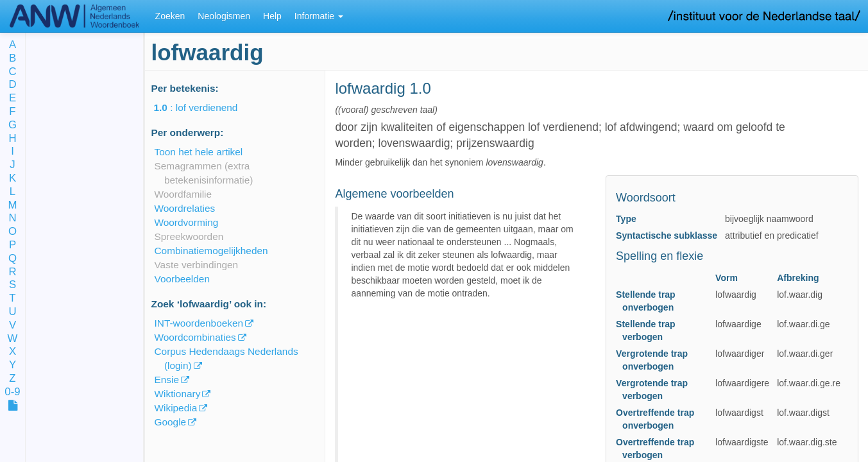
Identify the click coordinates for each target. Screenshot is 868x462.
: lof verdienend (205, 107)
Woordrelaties (185, 208)
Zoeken (170, 16)
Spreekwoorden (189, 236)
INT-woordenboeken (199, 323)
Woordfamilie (183, 194)
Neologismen (224, 16)
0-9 (12, 392)
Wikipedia (176, 408)
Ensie (167, 380)
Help (272, 16)
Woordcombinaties (195, 337)
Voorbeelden (182, 279)
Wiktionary (178, 394)
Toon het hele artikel (199, 152)
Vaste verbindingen (197, 265)
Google (171, 422)
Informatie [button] (319, 16)
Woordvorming (187, 222)
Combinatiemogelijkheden (211, 251)
